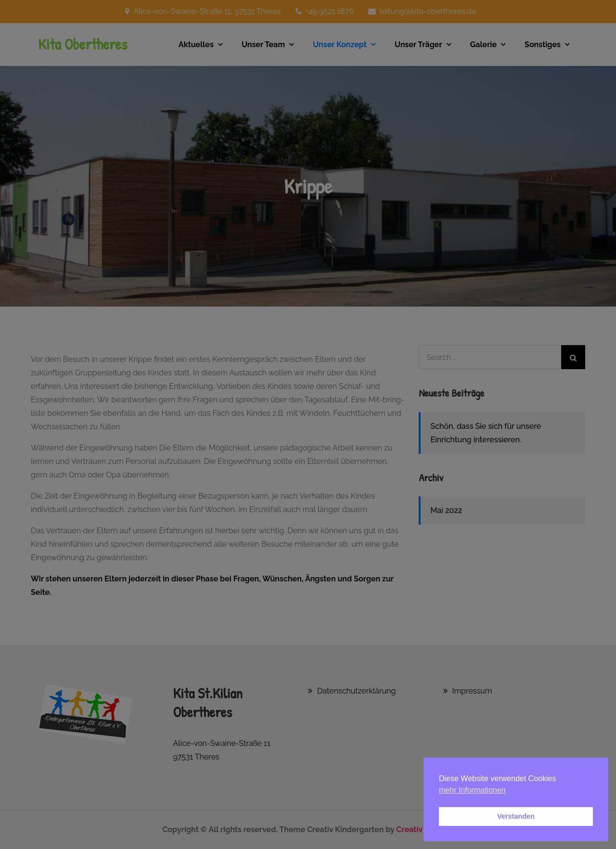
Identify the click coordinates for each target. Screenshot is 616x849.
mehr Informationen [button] (472, 790)
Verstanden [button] (516, 816)
